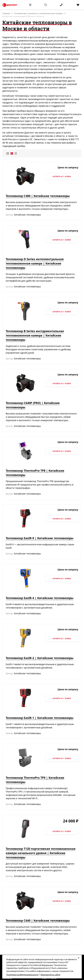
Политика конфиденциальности (22, 975)
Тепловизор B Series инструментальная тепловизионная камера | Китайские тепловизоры (35, 335)
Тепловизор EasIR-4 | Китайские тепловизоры (40, 598)
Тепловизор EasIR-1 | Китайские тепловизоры (40, 718)
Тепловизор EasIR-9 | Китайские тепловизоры (40, 538)
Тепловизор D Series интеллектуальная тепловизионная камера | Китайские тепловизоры (35, 263)
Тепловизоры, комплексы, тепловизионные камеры (38, 13)
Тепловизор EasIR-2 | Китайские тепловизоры (40, 658)
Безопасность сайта (50, 975)
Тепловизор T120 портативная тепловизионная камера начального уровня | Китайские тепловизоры (41, 853)
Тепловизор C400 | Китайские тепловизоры (38, 196)
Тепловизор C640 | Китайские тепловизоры (38, 920)
